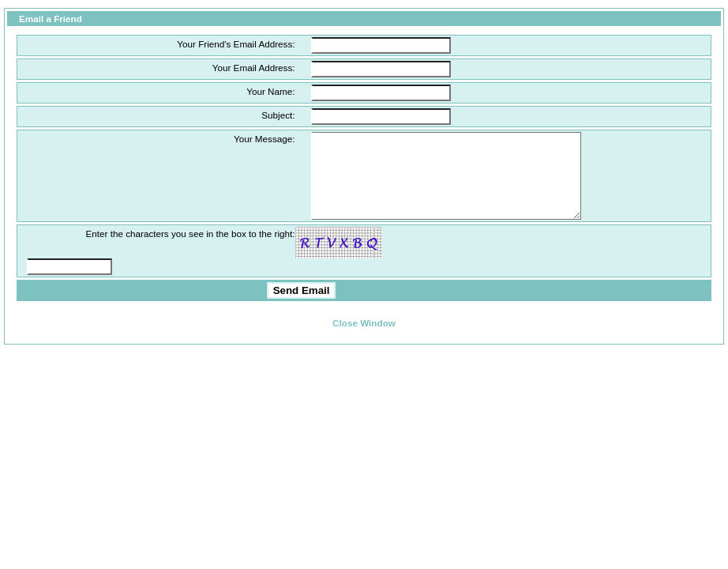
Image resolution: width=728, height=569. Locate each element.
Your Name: (270, 91)
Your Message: (265, 139)
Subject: (278, 115)
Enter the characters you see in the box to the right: (190, 250)
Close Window (364, 339)
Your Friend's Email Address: (236, 44)
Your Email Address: (254, 68)
